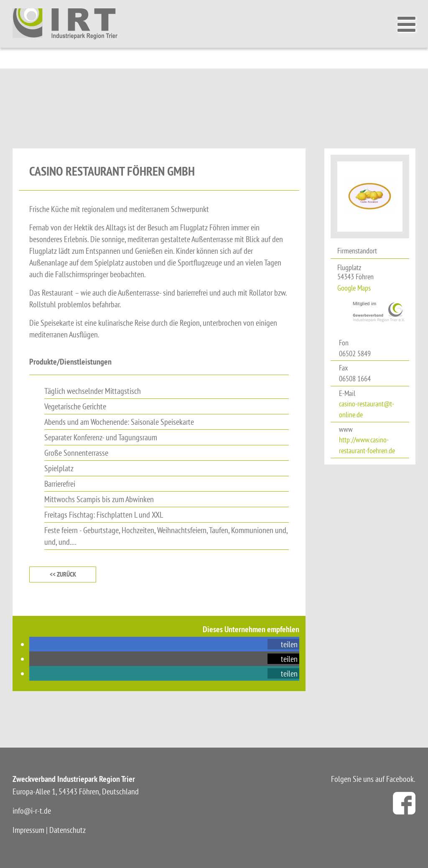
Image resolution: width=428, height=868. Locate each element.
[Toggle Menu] (409, 24)
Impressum (28, 830)
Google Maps (354, 288)
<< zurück (63, 574)
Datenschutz (68, 830)
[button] (283, 644)
